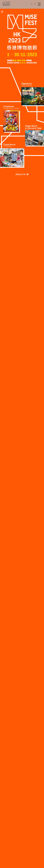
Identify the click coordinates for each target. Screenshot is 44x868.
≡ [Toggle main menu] (2, 11)
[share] (32, 4)
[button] (39, 4)
